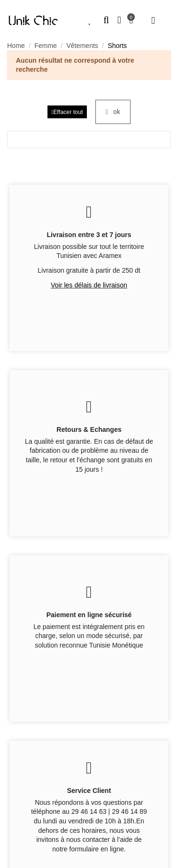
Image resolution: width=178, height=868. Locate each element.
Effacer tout (67, 112)
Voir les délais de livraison (89, 285)
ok (113, 112)
